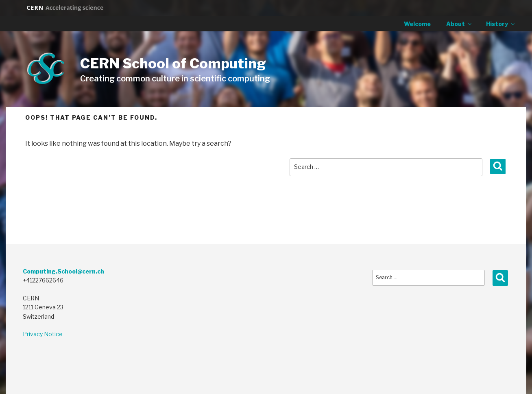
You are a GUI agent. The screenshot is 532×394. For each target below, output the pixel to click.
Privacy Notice (43, 334)
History (501, 24)
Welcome (417, 24)
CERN (65, 8)
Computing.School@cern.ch (63, 271)
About (459, 24)
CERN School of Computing (173, 63)
